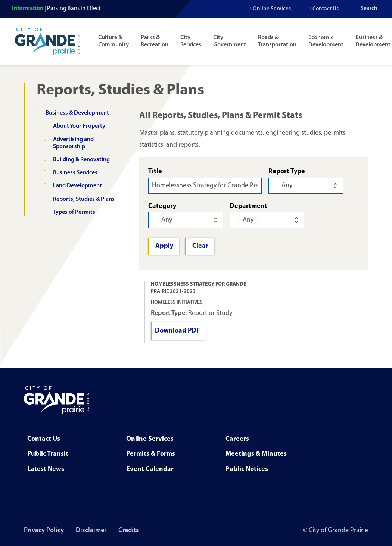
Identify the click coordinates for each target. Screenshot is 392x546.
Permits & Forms (151, 454)
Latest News (46, 469)
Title (155, 171)
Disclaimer (91, 531)
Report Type (287, 171)
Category (162, 206)
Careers (237, 439)
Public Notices (247, 469)
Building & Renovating (81, 160)
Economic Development (326, 41)
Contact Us (326, 9)
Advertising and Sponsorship (73, 143)
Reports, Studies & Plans (84, 199)
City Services (191, 41)
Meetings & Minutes (256, 454)
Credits (129, 531)
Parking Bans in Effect (74, 9)
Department (248, 206)
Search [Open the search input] (369, 9)
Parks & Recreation (155, 41)
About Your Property (79, 126)
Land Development (77, 186)
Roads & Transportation (277, 41)
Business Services (75, 173)
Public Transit (48, 454)
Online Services (272, 9)
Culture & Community (113, 41)
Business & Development (373, 41)
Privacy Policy (44, 531)
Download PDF (177, 331)
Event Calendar (150, 469)
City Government (230, 41)
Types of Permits (74, 212)
